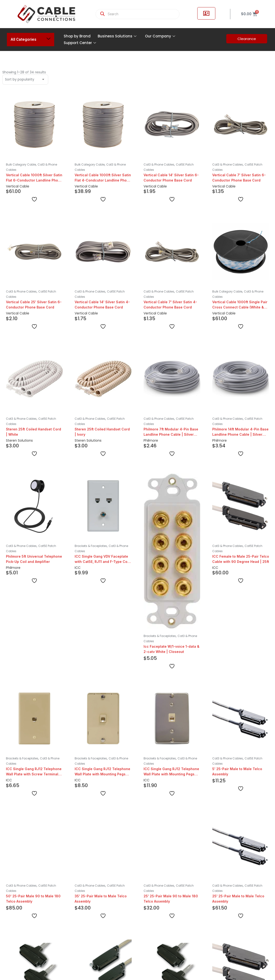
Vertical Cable (18, 186)
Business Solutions (117, 36)
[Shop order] (25, 80)
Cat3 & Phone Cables (159, 164)
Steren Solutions (19, 440)
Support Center (80, 43)
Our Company (160, 36)
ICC (78, 568)
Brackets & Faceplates (91, 546)
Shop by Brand (77, 36)
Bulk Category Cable (21, 164)
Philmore (151, 440)
